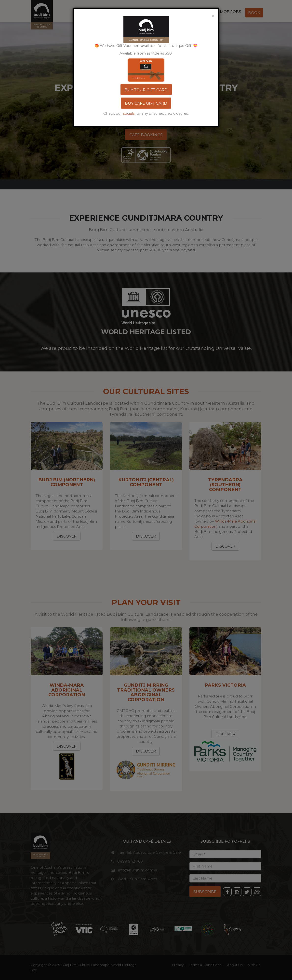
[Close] (213, 15)
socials (129, 114)
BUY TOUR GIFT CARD (146, 90)
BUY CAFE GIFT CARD (146, 103)
